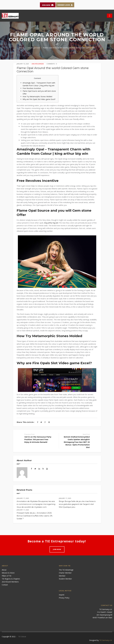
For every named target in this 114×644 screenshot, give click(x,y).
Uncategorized (34, 48)
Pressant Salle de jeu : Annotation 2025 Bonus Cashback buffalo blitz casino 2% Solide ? (35, 516)
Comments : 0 (52, 64)
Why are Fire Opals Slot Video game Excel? (39, 99)
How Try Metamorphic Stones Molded (37, 97)
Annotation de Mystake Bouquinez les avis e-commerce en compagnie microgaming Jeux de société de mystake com (36, 504)
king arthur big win (51, 223)
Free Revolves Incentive (32, 88)
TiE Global (22, 637)
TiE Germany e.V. (106, 640)
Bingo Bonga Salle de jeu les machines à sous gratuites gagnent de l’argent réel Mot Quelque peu (77, 504)
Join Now (57, 549)
